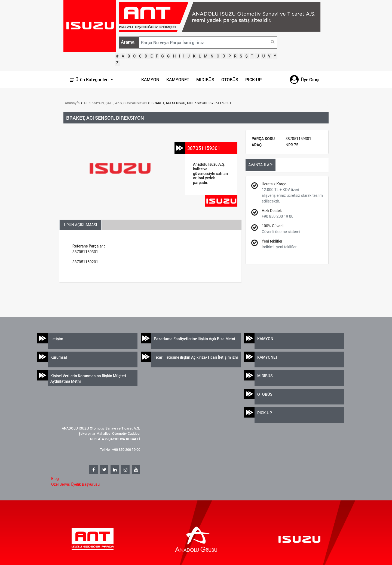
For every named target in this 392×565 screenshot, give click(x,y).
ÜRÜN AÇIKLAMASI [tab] (80, 225)
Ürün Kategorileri (90, 80)
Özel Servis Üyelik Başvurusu (75, 484)
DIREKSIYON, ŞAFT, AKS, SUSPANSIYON (115, 103)
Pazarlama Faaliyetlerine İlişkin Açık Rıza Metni (195, 339)
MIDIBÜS (205, 80)
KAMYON (150, 80)
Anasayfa (72, 103)
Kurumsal (59, 357)
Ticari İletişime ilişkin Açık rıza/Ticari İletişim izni (196, 357)
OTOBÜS (230, 80)
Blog (55, 479)
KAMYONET (178, 80)
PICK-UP (253, 80)
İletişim (57, 339)
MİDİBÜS (265, 376)
